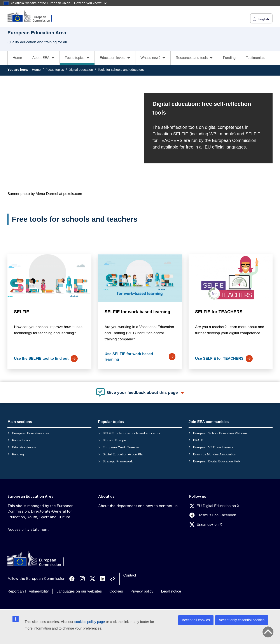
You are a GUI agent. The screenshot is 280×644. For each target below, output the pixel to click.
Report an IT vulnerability (28, 591)
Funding (229, 58)
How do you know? (90, 3)
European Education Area (31, 496)
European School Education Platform (220, 433)
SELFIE (22, 312)
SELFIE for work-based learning (137, 312)
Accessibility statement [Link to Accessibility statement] (28, 529)
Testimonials (255, 58)
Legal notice (171, 591)
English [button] (261, 19)
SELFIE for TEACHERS (219, 312)
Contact (130, 575)
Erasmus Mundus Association (215, 454)
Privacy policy (142, 591)
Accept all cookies (196, 620)
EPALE (198, 440)
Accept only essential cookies (242, 620)
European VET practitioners (213, 447)
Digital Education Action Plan (124, 454)
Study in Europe (114, 440)
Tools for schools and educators (121, 70)
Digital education (81, 70)
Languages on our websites (79, 591)
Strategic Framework (118, 461)
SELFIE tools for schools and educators (131, 433)
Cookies (116, 591)
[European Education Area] (33, 16)
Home (17, 58)
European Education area (31, 433)
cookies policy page (90, 622)
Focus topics (55, 70)
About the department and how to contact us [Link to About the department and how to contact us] (138, 506)
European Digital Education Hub (216, 461)
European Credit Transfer (121, 447)
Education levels (24, 447)
